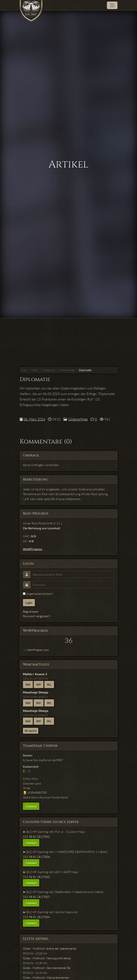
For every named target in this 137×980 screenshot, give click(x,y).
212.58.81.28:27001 (36, 837)
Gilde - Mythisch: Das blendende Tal (47, 968)
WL (49, 684)
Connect (31, 806)
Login (29, 603)
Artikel (35, 370)
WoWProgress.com (38, 650)
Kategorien (49, 370)
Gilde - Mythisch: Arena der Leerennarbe (50, 948)
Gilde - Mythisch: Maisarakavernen (46, 977)
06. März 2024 (34, 419)
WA (28, 684)
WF (39, 684)
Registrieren (31, 611)
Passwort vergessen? (36, 616)
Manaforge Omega (36, 692)
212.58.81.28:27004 (36, 917)
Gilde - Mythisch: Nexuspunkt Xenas (47, 958)
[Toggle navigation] (112, 5)
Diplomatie (85, 370)
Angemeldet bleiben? (38, 594)
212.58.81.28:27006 (36, 857)
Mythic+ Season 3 (35, 674)
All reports (31, 731)
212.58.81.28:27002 (36, 877)
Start (24, 370)
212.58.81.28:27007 (36, 897)
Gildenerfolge (67, 370)
